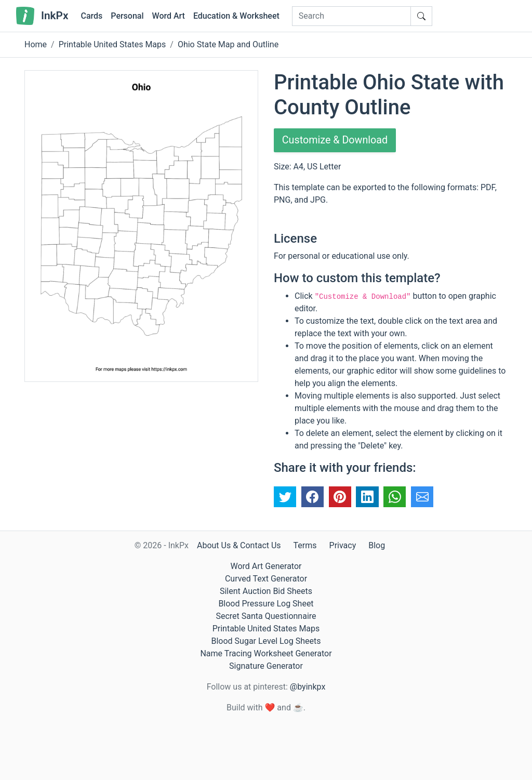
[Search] (351, 16)
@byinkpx (308, 687)
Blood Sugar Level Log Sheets (266, 641)
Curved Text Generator (266, 579)
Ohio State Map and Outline (228, 44)
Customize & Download (336, 140)
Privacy (343, 545)
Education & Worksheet (236, 16)
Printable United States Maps (112, 44)
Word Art (169, 16)
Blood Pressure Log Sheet (266, 604)
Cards (91, 16)
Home (36, 44)
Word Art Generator (266, 566)
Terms (305, 545)
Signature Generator (266, 666)
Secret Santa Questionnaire (266, 616)
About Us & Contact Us (239, 545)
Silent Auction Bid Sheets (266, 591)
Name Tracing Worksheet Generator (266, 653)
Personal (127, 16)
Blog (377, 545)
